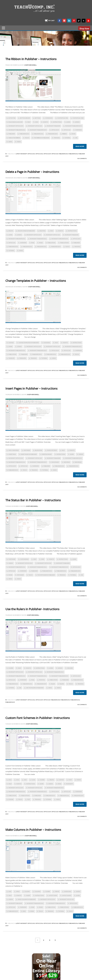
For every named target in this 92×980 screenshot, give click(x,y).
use (76, 138)
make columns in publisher (27, 899)
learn (68, 122)
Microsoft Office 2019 (16, 126)
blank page (39, 450)
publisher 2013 (24, 134)
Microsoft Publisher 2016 (17, 130)
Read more (80, 146)
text (29, 799)
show (73, 134)
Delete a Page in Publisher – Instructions (32, 172)
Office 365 (55, 154)
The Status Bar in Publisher (46, 575)
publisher (12, 134)
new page (67, 462)
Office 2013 (31, 154)
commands (49, 118)
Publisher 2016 (38, 134)
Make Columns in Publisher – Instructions (33, 830)
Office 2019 (55, 130)
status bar (20, 575)
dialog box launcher (15, 122)
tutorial (67, 138)
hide (37, 122)
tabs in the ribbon (14, 138)
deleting (42, 231)
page (33, 243)
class (33, 780)
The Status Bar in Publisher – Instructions (33, 500)
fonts (79, 780)
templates (23, 358)
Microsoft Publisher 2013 (73, 126)
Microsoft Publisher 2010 (55, 672)
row (24, 911)
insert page (12, 454)
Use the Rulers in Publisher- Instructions (32, 609)
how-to (45, 122)
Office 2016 (39, 154)
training (57, 138)
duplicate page (52, 450)
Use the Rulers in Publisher (35, 688)
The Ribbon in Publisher (41, 138)
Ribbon (64, 134)
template (11, 358)
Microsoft (24, 154)
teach (27, 138)
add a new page (14, 450)
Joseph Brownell (30, 65)
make (59, 784)
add (25, 780)
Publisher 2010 (13, 247)
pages (41, 243)
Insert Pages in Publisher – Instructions (31, 388)
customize (12, 559)
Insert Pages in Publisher (29, 454)
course (11, 668)
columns (37, 891)
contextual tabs (78, 118)
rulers (62, 684)
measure (70, 668)
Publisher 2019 (53, 134)
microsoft (69, 784)
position (42, 680)
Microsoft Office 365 (35, 126)
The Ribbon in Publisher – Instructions (31, 59)
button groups (25, 118)
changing (47, 343)
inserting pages (47, 454)
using (10, 142)
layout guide (53, 895)
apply (18, 891)
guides (78, 891)
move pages (55, 462)
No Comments (82, 158)
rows (32, 911)
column (27, 891)
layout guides (67, 895)
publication (51, 243)
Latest (18, 154)
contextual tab (62, 118)
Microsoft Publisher (54, 126)
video (19, 142)
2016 (18, 780)
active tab (12, 118)
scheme (11, 799)
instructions (57, 122)
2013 (10, 780)
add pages (27, 450)
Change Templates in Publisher (29, 343)
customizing (24, 559)
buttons (37, 118)
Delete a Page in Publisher (26, 231)
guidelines (68, 891)
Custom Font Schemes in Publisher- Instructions (38, 718)
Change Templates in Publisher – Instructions (36, 281)
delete (11, 231)
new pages (78, 462)
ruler (53, 684)
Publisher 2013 (63, 154)
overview (78, 130)
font (70, 780)
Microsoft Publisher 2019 (38, 130)
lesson (77, 122)
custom (61, 780)
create (52, 780)
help (29, 122)
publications (64, 243)
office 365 (67, 130)
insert (28, 895)
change (11, 343)
